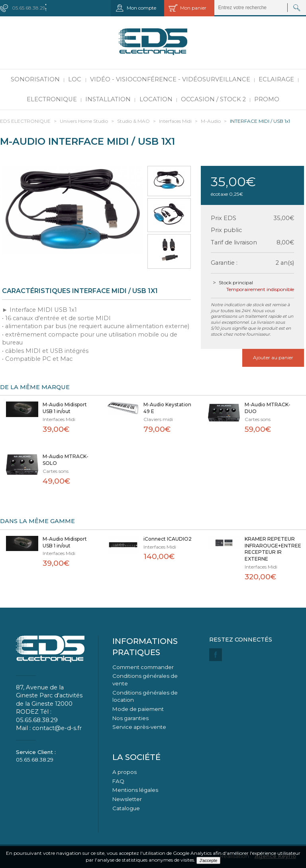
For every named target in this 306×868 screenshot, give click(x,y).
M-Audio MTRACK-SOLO (66, 460)
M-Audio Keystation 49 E (167, 408)
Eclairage (276, 79)
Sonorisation (35, 79)
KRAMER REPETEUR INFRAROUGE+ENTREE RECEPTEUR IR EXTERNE (271, 549)
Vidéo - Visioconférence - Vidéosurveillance (170, 79)
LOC (75, 79)
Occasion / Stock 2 (213, 99)
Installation (108, 99)
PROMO (267, 99)
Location (156, 99)
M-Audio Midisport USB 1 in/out (65, 408)
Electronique (52, 99)
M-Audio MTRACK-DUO (268, 408)
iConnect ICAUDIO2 (168, 539)
